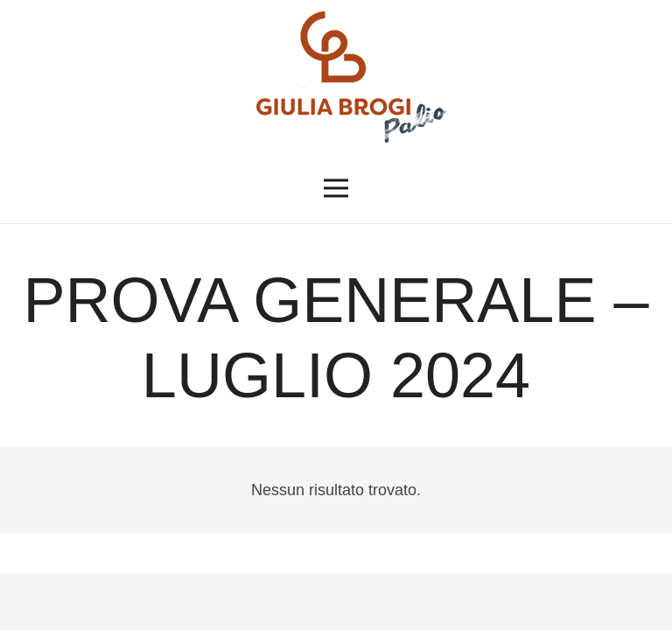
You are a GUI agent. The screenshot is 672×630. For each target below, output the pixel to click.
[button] (336, 188)
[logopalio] (336, 77)
